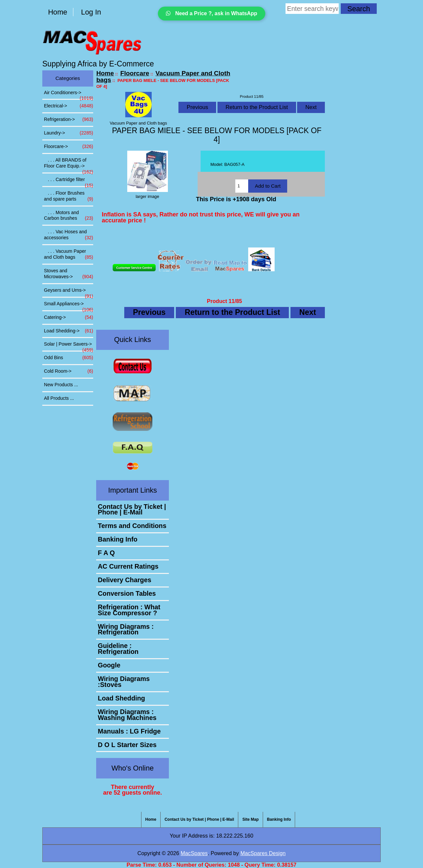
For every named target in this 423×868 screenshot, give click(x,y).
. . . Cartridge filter (69, 181)
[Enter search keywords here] (312, 9)
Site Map (250, 819)
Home (58, 12)
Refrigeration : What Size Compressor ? (129, 610)
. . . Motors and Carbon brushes (69, 216)
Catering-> (69, 318)
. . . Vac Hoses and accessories (69, 235)
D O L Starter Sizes (127, 745)
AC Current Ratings (128, 566)
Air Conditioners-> (69, 94)
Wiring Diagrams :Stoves (124, 682)
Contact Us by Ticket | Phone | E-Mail (132, 509)
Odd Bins (69, 358)
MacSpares (194, 853)
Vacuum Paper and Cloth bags (163, 76)
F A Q (106, 553)
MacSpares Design (263, 853)
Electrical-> (69, 106)
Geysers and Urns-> (69, 292)
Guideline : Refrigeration (118, 649)
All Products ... (59, 398)
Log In (91, 12)
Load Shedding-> (69, 331)
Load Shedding (121, 698)
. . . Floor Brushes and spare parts (69, 196)
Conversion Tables (127, 593)
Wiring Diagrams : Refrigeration (126, 629)
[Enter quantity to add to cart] (242, 186)
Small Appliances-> (69, 306)
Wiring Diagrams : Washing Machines (127, 715)
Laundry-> (69, 133)
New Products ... (61, 385)
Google (109, 665)
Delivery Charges (125, 580)
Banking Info (118, 539)
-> (69, 147)
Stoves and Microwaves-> (69, 274)
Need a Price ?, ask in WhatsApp (212, 13)
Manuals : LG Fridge (129, 731)
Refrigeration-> (69, 120)
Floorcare (135, 73)
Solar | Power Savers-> (69, 346)
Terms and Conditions (132, 526)
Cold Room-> (69, 371)
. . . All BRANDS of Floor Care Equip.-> (69, 165)
